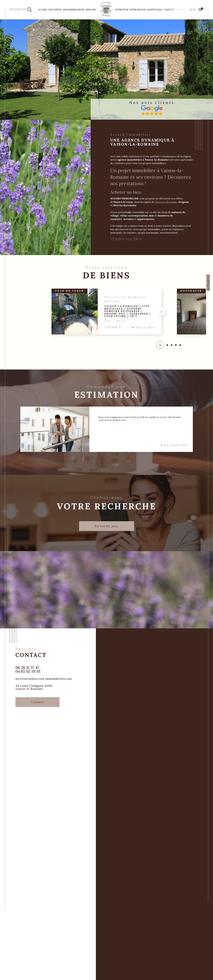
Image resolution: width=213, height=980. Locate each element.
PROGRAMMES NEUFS (74, 10)
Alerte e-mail (154, 10)
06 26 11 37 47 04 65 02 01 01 (28, 671)
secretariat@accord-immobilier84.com (44, 680)
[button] (161, 313)
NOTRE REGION (138, 10)
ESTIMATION (122, 10)
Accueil (43, 10)
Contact (169, 10)
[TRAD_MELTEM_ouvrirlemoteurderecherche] (21, 10)
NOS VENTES (55, 10)
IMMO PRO (91, 10)
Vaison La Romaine (167, 203)
